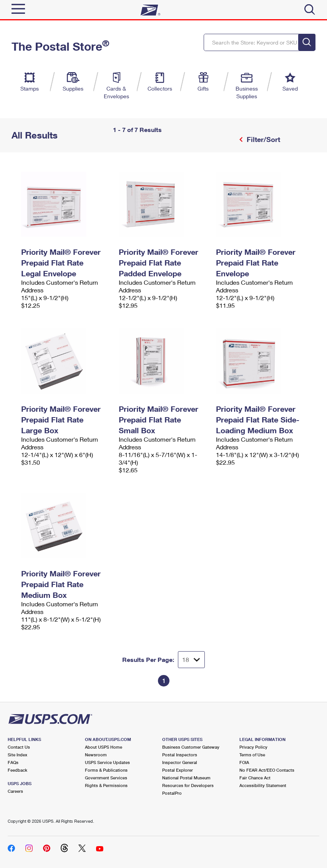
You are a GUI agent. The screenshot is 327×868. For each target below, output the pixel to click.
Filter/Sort (262, 139)
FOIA (244, 762)
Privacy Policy (253, 747)
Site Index (17, 755)
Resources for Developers (188, 785)
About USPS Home (104, 747)
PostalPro (172, 793)
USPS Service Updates (107, 762)
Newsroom (96, 755)
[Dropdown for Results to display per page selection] (191, 660)
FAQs (13, 762)
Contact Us (19, 747)
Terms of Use (252, 755)
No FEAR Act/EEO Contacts (267, 770)
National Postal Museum (186, 778)
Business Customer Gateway (191, 747)
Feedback (17, 770)
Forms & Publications (106, 770)
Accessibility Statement (263, 785)
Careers (15, 791)
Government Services (106, 778)
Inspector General (180, 762)
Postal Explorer (178, 770)
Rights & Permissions (106, 785)
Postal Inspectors (180, 755)
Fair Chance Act (255, 778)
